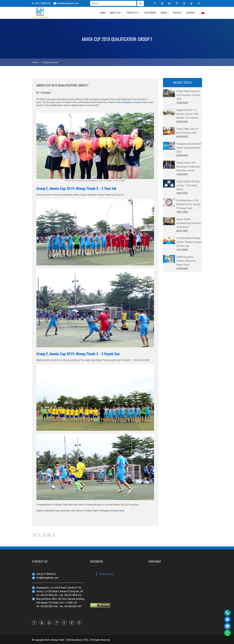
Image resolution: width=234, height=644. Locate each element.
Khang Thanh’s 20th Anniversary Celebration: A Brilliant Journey (188, 167)
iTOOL (86, 640)
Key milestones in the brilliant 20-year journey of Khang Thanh (188, 204)
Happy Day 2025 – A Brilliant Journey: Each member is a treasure (187, 114)
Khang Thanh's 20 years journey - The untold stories (188, 185)
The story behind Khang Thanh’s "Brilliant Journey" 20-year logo (189, 242)
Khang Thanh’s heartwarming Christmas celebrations (189, 223)
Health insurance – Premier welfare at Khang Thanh (186, 261)
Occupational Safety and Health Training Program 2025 (189, 148)
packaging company (131, 102)
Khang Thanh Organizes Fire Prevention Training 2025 (188, 95)
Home (35, 62)
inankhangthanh (106, 574)
